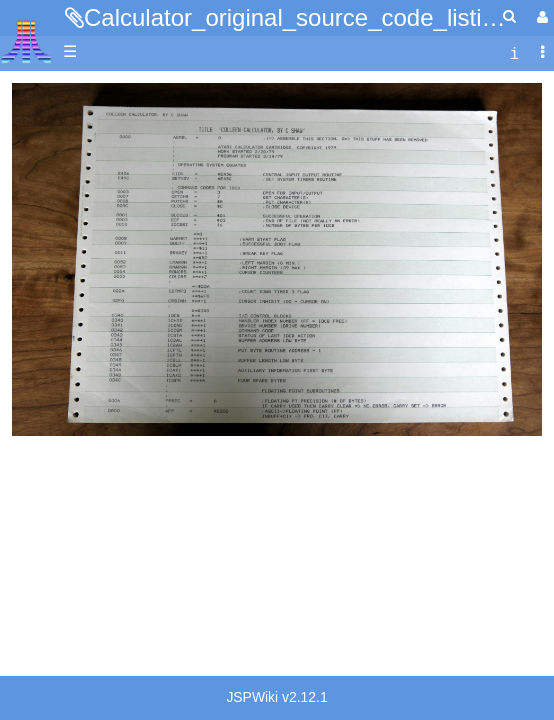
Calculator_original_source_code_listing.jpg (315, 17)
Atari (26, 41)
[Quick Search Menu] (509, 16)
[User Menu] (540, 17)
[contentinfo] (514, 52)
